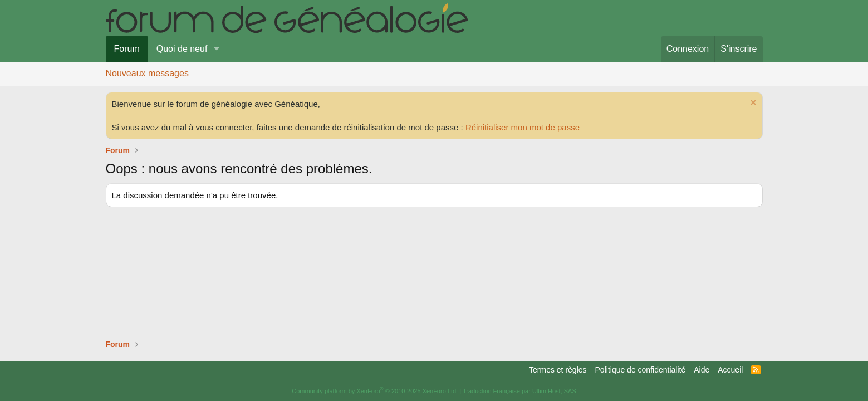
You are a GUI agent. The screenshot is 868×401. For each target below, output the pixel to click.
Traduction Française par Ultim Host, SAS (519, 391)
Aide (702, 370)
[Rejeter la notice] (752, 104)
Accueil (730, 370)
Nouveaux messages (147, 73)
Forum (127, 49)
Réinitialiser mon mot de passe (523, 127)
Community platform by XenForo (375, 391)
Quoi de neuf (182, 49)
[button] (216, 49)
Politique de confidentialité (641, 370)
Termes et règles (558, 370)
